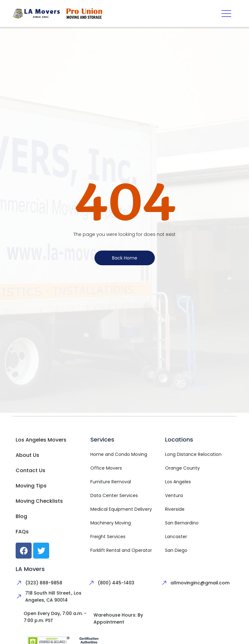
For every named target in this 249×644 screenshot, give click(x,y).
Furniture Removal (111, 482)
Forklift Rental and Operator (121, 550)
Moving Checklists (39, 501)
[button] (226, 14)
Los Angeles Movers (41, 440)
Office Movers (106, 468)
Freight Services (108, 537)
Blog (21, 516)
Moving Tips (31, 486)
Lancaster (176, 537)
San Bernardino (182, 523)
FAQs (22, 532)
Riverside (175, 509)
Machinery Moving (111, 523)
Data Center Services (114, 495)
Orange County (182, 468)
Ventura (174, 495)
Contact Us (30, 470)
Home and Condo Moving (119, 454)
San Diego (176, 550)
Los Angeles (178, 482)
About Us (27, 455)
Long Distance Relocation (193, 454)
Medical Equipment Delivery (121, 509)
